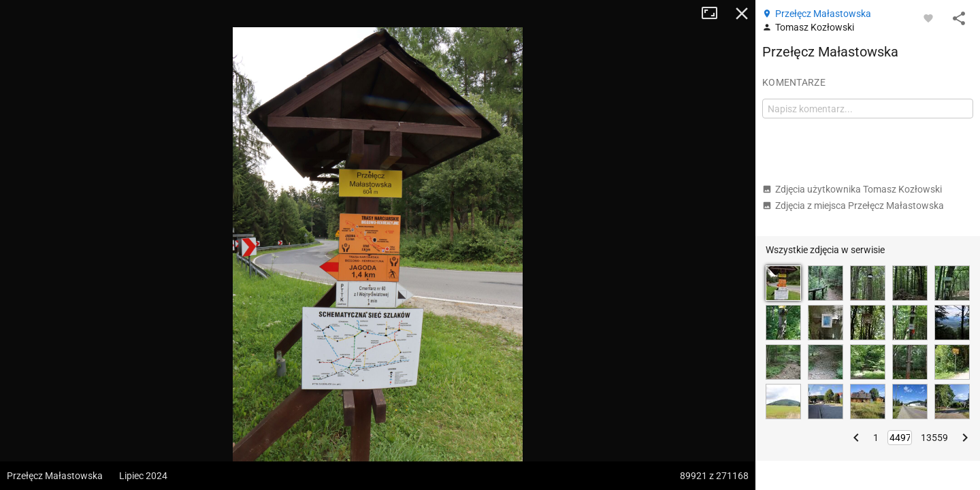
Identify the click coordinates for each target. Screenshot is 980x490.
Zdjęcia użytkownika (852, 189)
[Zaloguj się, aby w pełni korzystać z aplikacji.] (928, 18)
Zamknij (742, 14)
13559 (934, 438)
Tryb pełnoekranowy (715, 14)
